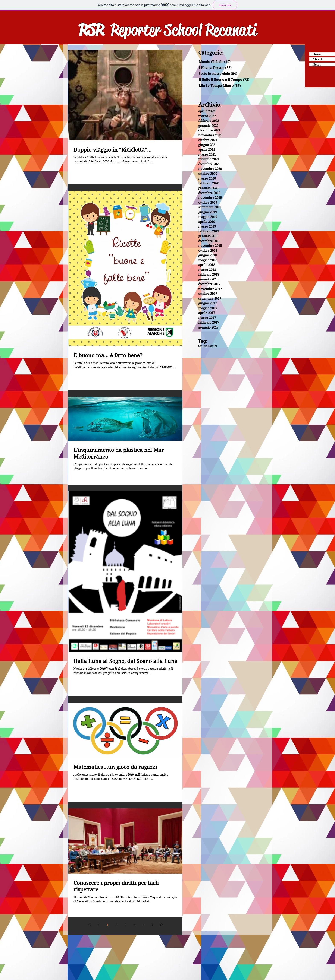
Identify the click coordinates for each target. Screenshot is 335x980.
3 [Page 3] (126, 925)
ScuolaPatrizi (208, 346)
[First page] (90, 925)
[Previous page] (98, 925)
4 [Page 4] (134, 925)
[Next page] (152, 925)
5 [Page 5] (143, 925)
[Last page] (161, 925)
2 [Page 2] (117, 925)
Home (317, 54)
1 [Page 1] (108, 925)
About (317, 59)
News (317, 64)
